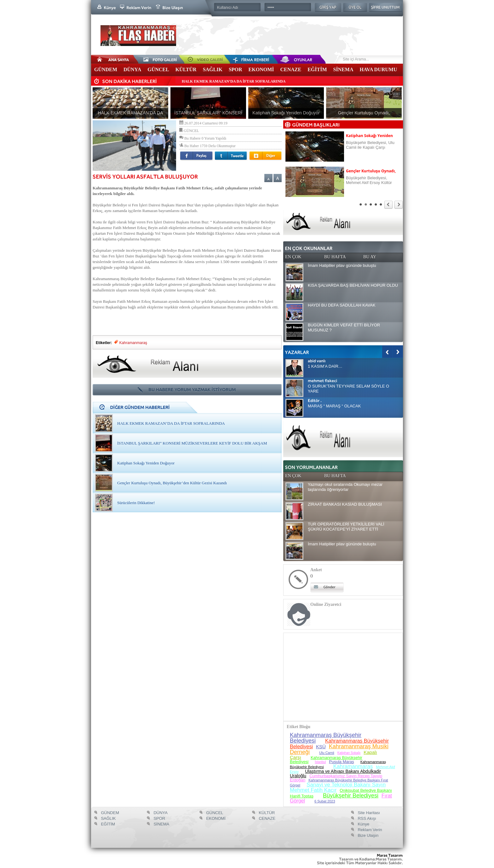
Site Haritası (368, 813)
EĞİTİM (317, 70)
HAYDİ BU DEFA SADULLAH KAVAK (342, 305)
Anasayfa (113, 59)
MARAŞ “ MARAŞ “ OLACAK (334, 406)
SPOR (236, 70)
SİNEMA (343, 70)
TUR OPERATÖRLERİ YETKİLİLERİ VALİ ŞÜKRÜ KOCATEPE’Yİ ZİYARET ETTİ (346, 527)
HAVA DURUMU (379, 70)
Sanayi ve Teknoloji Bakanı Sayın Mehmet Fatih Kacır (338, 787)
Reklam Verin (369, 830)
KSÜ (321, 747)
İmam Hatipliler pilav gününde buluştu (342, 265)
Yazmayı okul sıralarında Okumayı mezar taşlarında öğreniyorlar (345, 487)
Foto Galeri (157, 59)
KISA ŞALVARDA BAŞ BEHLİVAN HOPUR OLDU (353, 285)
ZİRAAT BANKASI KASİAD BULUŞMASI (345, 504)
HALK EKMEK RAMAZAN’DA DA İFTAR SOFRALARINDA (234, 81)
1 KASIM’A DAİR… (325, 366)
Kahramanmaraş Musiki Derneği (339, 749)
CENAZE (291, 70)
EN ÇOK (293, 257)
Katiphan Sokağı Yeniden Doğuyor (146, 463)
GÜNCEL (158, 70)
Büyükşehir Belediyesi (351, 796)
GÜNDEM (106, 70)
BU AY (370, 257)
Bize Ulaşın (368, 835)
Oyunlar (290, 59)
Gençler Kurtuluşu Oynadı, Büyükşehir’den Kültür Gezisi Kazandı (172, 483)
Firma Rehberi (245, 59)
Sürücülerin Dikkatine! (136, 503)
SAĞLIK (213, 70)
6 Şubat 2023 (325, 801)
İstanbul (320, 762)
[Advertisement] (187, 319)
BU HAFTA (335, 257)
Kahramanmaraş (134, 343)
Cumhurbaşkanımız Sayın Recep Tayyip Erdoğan (336, 778)
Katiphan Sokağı (349, 753)
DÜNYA (132, 70)
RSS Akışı (366, 818)
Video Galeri (201, 59)
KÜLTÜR (186, 70)
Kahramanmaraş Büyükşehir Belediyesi (326, 738)
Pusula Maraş (341, 762)
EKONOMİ (261, 70)
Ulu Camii (327, 753)
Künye (363, 824)
